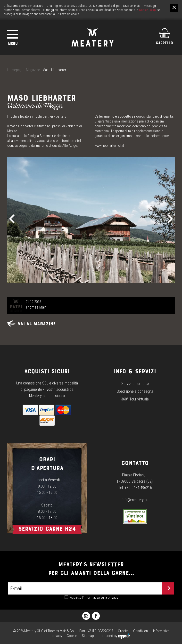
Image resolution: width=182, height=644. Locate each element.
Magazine (33, 70)
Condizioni (141, 631)
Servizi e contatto (135, 384)
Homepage (15, 70)
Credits (123, 631)
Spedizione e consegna (135, 391)
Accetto (94, 597)
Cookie (72, 636)
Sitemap (88, 636)
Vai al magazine (32, 324)
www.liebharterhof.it (109, 146)
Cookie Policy (147, 10)
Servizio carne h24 (47, 529)
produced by (114, 636)
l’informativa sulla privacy (100, 597)
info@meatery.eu (135, 500)
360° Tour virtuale (135, 399)
